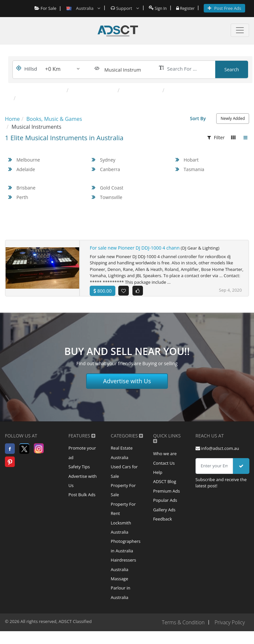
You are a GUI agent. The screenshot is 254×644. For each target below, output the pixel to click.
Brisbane (26, 188)
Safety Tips (79, 472)
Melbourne (28, 160)
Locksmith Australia (121, 536)
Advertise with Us (127, 385)
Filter (216, 137)
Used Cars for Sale (124, 477)
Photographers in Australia (126, 556)
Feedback (163, 527)
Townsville (111, 197)
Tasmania (194, 169)
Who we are (165, 458)
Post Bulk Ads (82, 501)
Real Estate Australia (122, 457)
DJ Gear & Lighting (93, 90)
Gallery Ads (164, 517)
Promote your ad (82, 457)
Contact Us (164, 468)
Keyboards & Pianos (192, 90)
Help (158, 477)
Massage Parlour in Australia (120, 600)
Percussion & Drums (44, 98)
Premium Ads (167, 497)
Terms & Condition (181, 635)
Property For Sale (123, 497)
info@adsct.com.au (217, 452)
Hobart (191, 160)
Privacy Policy (229, 635)
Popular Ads (165, 507)
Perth (22, 197)
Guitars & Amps (142, 90)
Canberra (110, 169)
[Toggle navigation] (240, 30)
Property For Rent (123, 516)
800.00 (102, 291)
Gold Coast (112, 188)
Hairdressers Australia (123, 575)
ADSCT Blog (165, 487)
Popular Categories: (37, 90)
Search (232, 69)
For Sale (43, 8)
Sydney (108, 160)
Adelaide (26, 169)
